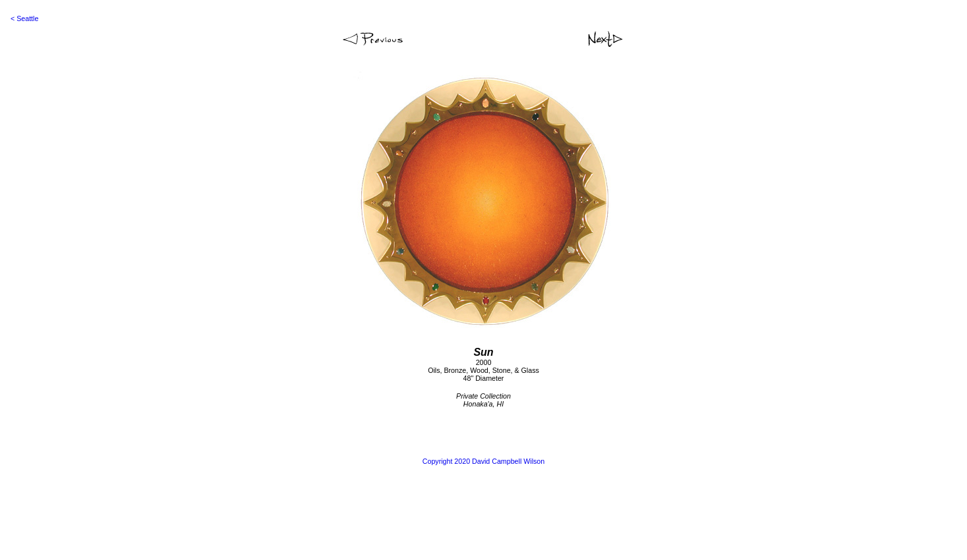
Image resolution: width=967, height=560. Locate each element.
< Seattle (24, 18)
